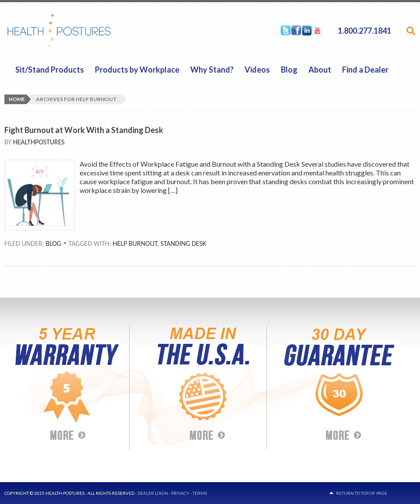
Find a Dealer (365, 70)
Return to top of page (362, 493)
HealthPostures (76, 31)
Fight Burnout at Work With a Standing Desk (84, 130)
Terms (200, 493)
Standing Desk (183, 243)
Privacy (180, 493)
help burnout (135, 243)
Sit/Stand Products (50, 70)
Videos (257, 70)
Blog (289, 70)
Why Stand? (212, 70)
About (320, 70)
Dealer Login (153, 493)
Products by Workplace (137, 70)
